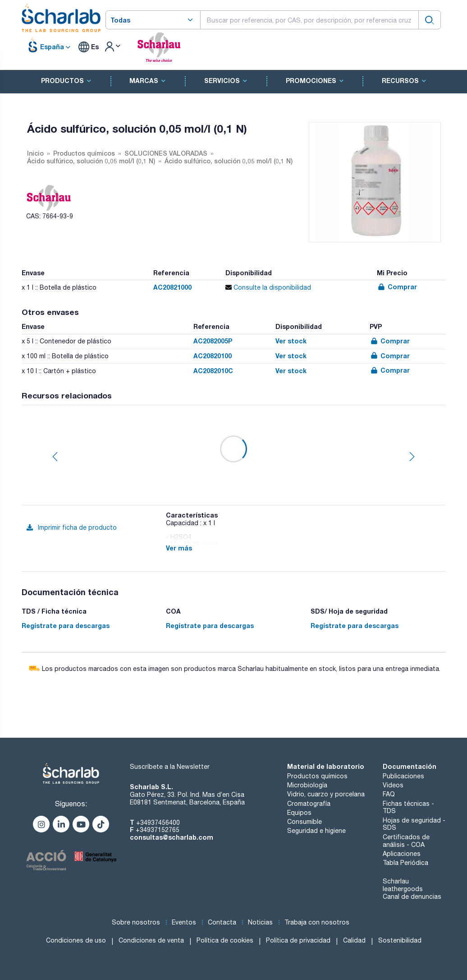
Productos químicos (317, 776)
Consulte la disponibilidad (268, 287)
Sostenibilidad (400, 940)
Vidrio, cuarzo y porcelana (326, 794)
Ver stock (291, 341)
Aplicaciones (402, 854)
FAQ (389, 794)
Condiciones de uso (76, 940)
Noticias (260, 922)
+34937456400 (158, 823)
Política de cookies (225, 940)
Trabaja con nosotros (317, 922)
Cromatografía (309, 804)
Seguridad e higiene (316, 831)
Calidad (354, 940)
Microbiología (307, 785)
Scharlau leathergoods (403, 885)
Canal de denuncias (412, 897)
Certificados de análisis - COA (406, 841)
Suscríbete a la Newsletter (170, 767)
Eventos (184, 922)
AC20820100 (213, 356)
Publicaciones (403, 776)
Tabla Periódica (405, 863)
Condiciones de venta (151, 940)
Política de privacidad (298, 940)
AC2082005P (213, 341)
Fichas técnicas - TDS (408, 807)
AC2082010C (213, 371)
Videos (393, 785)
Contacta (222, 922)
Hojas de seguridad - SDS (414, 824)
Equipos (299, 813)
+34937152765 (158, 830)
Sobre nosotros (136, 922)
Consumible (304, 822)
